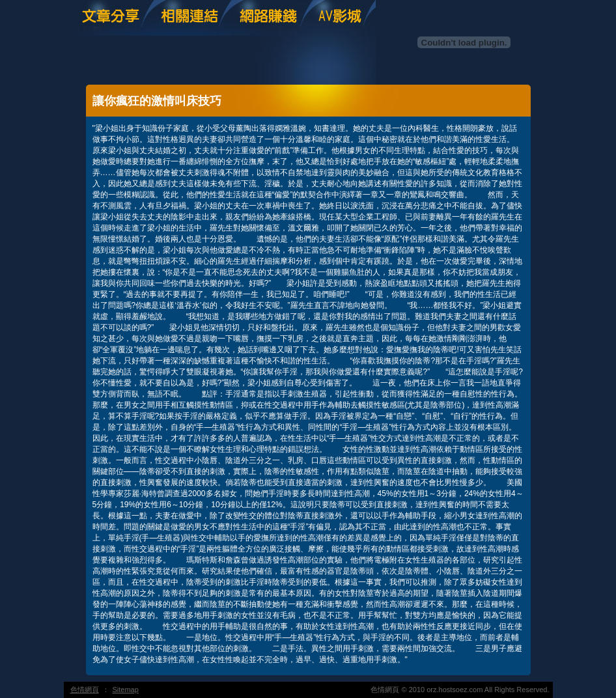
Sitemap (126, 690)
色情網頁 (85, 690)
